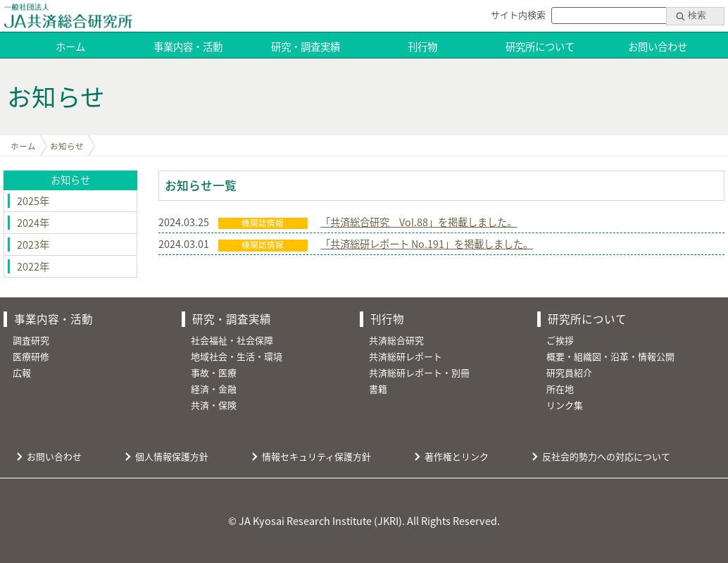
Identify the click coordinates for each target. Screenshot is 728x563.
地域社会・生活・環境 (237, 356)
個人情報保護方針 (172, 456)
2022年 (33, 266)
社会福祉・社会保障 (232, 340)
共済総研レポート (406, 356)
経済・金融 (214, 389)
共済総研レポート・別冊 (419, 372)
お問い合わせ (658, 47)
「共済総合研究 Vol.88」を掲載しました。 (419, 222)
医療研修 (31, 356)
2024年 (33, 223)
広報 (22, 372)
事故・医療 (214, 372)
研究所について (540, 47)
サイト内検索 (518, 14)
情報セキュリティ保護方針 (316, 456)
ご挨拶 (560, 340)
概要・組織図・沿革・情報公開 (610, 356)
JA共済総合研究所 (68, 16)
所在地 (560, 389)
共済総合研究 (396, 340)
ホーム (70, 47)
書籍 (378, 389)
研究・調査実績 (306, 47)
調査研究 (31, 340)
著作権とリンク (457, 456)
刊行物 (422, 47)
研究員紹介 (569, 372)
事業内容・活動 (188, 47)
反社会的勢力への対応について (606, 456)
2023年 (33, 245)
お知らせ (67, 146)
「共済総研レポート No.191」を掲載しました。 (427, 244)
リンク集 (565, 405)
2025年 (33, 201)
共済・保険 (214, 405)
